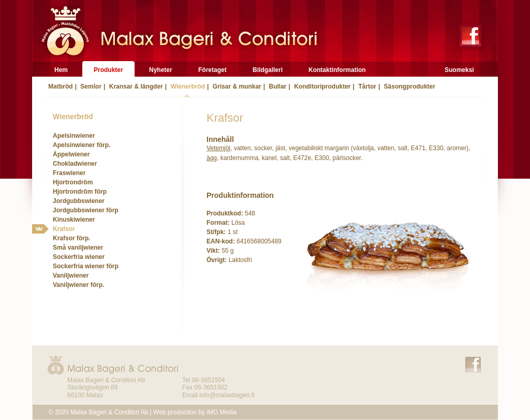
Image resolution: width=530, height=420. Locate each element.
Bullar (277, 86)
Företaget (212, 70)
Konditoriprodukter (322, 86)
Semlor (90, 86)
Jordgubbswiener (79, 201)
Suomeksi (459, 70)
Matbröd (60, 86)
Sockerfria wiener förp (86, 266)
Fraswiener (69, 173)
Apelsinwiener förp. (82, 145)
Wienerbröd (187, 86)
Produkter (108, 70)
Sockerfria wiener (79, 257)
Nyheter (161, 70)
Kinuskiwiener (74, 220)
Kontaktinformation (337, 70)
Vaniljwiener (71, 276)
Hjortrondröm (73, 182)
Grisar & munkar (236, 86)
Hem (61, 70)
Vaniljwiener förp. (78, 285)
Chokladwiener (75, 164)
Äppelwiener (71, 154)
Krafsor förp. (72, 238)
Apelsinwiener (74, 136)
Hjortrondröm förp (80, 192)
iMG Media (222, 412)
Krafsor (64, 229)
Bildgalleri (268, 70)
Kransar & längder (135, 86)
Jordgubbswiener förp (86, 210)
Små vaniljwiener (78, 248)
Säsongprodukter (409, 86)
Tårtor (366, 86)
